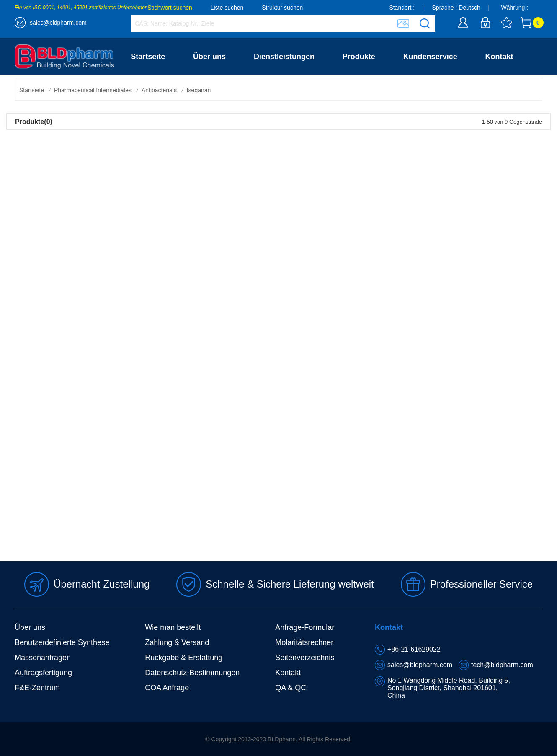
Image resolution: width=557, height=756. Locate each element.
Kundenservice (430, 57)
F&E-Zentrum (37, 688)
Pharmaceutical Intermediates (93, 90)
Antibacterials (159, 90)
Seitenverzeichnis (305, 658)
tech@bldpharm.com (502, 665)
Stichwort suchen (170, 8)
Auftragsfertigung (43, 673)
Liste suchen (227, 8)
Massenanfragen (43, 658)
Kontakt (499, 57)
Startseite (148, 57)
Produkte (359, 57)
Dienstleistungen (284, 57)
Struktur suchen (282, 8)
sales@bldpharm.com (58, 23)
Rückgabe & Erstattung (184, 658)
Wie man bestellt (173, 627)
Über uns (209, 57)
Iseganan (199, 90)
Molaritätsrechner (304, 642)
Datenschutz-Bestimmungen (192, 673)
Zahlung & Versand (177, 642)
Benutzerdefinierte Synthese (62, 642)
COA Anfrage (167, 688)
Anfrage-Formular (305, 627)
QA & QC (291, 688)
